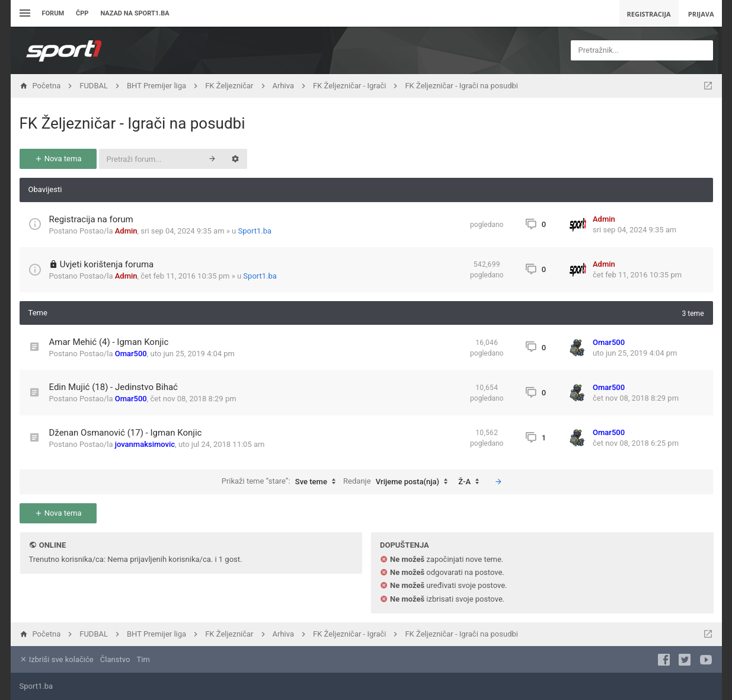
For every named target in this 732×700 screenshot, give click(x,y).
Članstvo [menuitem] (115, 659)
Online (52, 545)
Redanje (398, 482)
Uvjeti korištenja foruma (107, 264)
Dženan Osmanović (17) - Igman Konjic (126, 433)
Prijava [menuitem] (701, 14)
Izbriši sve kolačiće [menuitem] (57, 659)
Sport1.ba (255, 231)
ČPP (82, 13)
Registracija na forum (91, 219)
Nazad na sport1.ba (135, 13)
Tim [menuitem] (143, 659)
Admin (126, 231)
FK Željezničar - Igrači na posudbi (132, 123)
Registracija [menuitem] (649, 14)
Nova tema (58, 159)
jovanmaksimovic (145, 444)
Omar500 (131, 354)
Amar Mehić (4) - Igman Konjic (109, 342)
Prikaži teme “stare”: (282, 482)
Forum (53, 13)
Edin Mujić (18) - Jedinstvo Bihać (114, 387)
